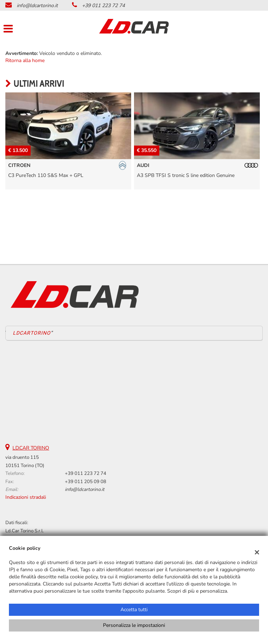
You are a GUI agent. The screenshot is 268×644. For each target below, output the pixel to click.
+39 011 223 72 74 (103, 6)
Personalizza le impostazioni (134, 625)
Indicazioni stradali (26, 497)
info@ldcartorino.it (37, 6)
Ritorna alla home (25, 60)
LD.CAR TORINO (31, 448)
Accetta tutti (134, 610)
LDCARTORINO (32, 333)
